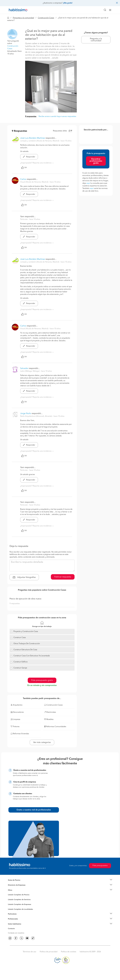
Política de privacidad (49, 952)
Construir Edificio (21, 662)
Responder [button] (29, 157)
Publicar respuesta (63, 577)
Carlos (23, 179)
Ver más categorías (42, 742)
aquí (88, 183)
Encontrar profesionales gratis (96, 161)
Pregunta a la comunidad (96, 40)
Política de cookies (69, 952)
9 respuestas (31, 116)
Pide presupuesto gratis (42, 680)
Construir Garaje (20, 668)
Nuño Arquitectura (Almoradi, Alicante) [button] (36, 416)
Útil (24, 168)
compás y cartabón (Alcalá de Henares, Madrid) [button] (40, 141)
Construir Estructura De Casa (25, 650)
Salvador (24, 368)
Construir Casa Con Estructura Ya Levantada (32, 656)
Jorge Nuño (26, 413)
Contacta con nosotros (16, 933)
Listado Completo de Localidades (20, 909)
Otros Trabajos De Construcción (27, 644)
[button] (12, 34)
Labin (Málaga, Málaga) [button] (30, 371)
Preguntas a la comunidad (23, 18)
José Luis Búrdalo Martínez (33, 138)
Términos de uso (29, 952)
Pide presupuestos (100, 866)
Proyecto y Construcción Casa (26, 632)
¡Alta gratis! (68, 3)
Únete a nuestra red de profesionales (34, 810)
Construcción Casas (46, 18)
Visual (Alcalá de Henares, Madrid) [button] (34, 182)
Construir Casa (20, 638)
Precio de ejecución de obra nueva (25, 599)
